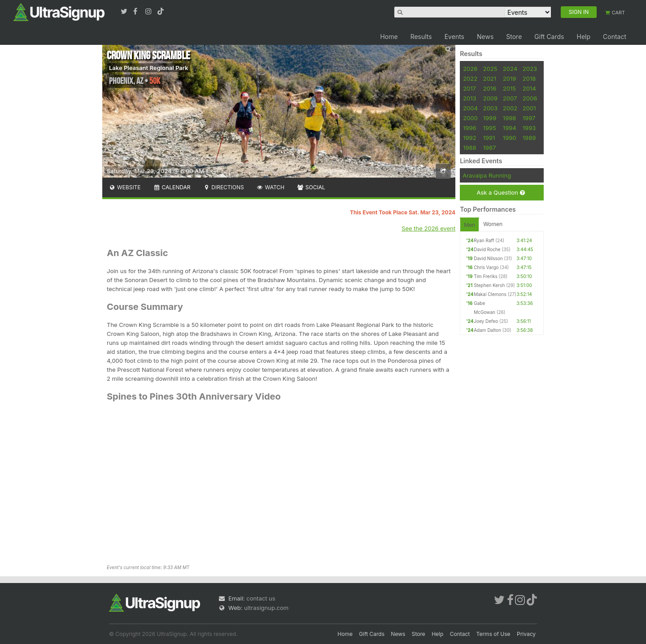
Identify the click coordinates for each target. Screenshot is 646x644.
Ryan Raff (484, 240)
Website (125, 187)
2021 (490, 78)
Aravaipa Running (487, 175)
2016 (490, 88)
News (485, 37)
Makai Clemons (490, 294)
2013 (469, 98)
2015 (509, 88)
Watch (271, 187)
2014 (529, 88)
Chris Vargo (486, 267)
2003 (490, 108)
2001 (529, 108)
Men (469, 225)
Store (514, 37)
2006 (530, 98)
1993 (529, 128)
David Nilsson (488, 258)
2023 (530, 69)
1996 (469, 128)
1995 (490, 128)
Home (389, 37)
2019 (509, 78)
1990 (510, 138)
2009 (490, 98)
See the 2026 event (428, 228)
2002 (510, 108)
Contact (615, 37)
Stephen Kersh (489, 285)
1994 (510, 128)
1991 (489, 138)
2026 (470, 69)
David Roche (487, 249)
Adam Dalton (487, 330)
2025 (490, 69)
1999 (490, 118)
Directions (223, 187)
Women (493, 224)
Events (454, 37)
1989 (529, 138)
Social (311, 187)
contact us (261, 598)
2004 (470, 108)
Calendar (172, 187)
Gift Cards (549, 37)
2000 (470, 118)
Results (421, 37)
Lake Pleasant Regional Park (148, 68)
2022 (470, 78)
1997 (529, 118)
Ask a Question (500, 193)
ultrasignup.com (266, 608)
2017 (469, 88)
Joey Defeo (486, 321)
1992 (469, 138)
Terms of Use (493, 634)
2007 (510, 98)
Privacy (526, 634)
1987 (490, 148)
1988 (469, 148)
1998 (509, 118)
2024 (510, 69)
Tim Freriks (486, 276)
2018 (529, 78)
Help (583, 37)
